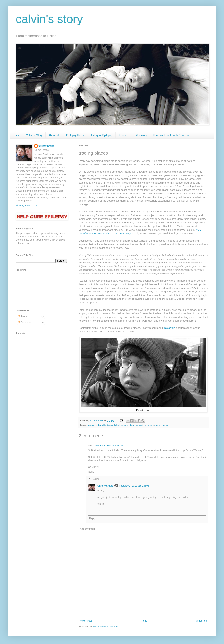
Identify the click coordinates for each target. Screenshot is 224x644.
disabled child (113, 425)
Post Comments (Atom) (105, 627)
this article (169, 328)
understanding (161, 425)
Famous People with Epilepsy (171, 135)
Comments (25, 322)
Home (16, 135)
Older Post (202, 621)
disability (102, 425)
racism (150, 425)
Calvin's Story (34, 135)
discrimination (127, 425)
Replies (95, 479)
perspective (140, 425)
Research (124, 135)
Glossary (142, 135)
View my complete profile (29, 205)
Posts (22, 316)
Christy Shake (105, 486)
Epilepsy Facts (75, 135)
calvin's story (49, 19)
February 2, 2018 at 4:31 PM (108, 446)
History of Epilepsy (101, 135)
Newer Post (86, 621)
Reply (91, 472)
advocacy (92, 425)
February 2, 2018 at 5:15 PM (134, 486)
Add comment (88, 529)
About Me (54, 135)
